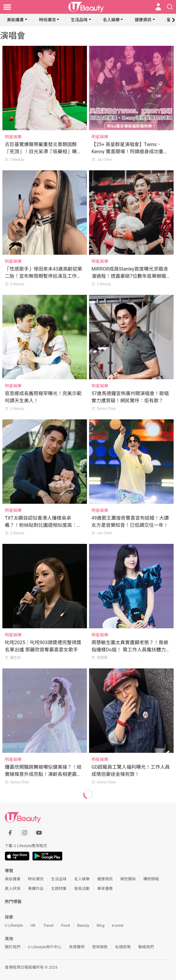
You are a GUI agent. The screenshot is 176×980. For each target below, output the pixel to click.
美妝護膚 (15, 20)
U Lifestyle (14, 925)
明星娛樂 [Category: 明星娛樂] (13, 137)
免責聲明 (77, 947)
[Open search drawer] (170, 7)
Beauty (83, 925)
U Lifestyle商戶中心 (45, 947)
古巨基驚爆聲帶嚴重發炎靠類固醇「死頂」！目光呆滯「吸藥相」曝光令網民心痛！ (43, 152)
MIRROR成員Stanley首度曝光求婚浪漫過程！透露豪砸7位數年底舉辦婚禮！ (130, 276)
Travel (48, 925)
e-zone (118, 925)
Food (65, 925)
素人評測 (13, 889)
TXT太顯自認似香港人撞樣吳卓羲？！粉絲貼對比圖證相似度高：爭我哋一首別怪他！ (43, 525)
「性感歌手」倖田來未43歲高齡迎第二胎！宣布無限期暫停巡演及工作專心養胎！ (43, 276)
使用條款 (100, 947)
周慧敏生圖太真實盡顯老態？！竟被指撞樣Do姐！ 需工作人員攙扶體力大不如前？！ (131, 650)
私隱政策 (123, 947)
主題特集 (59, 889)
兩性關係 (128, 879)
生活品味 (79, 20)
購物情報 (151, 879)
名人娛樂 (111, 20)
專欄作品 (36, 889)
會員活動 (82, 889)
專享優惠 (105, 889)
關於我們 (13, 947)
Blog (100, 925)
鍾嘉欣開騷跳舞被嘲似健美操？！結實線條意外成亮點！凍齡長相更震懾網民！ (43, 774)
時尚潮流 (47, 20)
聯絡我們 (146, 947)
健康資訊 (143, 20)
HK (33, 925)
